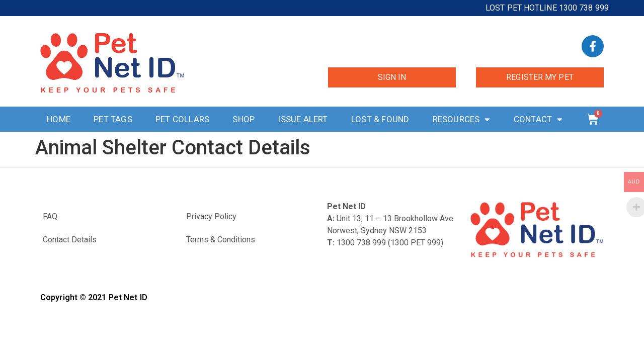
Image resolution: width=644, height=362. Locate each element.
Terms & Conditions (221, 240)
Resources (462, 119)
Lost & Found (380, 119)
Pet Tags (113, 119)
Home (59, 119)
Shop (244, 119)
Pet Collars (182, 119)
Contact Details (70, 240)
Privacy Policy (211, 216)
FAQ (50, 216)
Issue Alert (303, 119)
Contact (538, 119)
